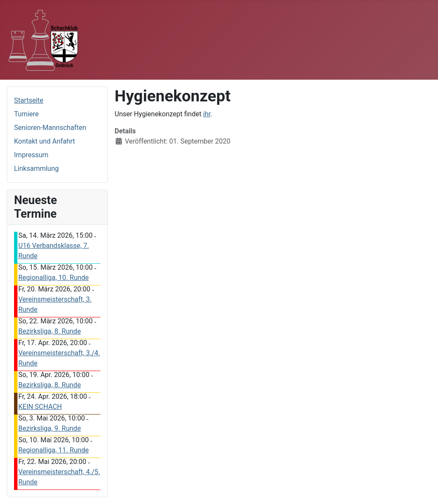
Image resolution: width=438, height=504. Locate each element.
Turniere (26, 114)
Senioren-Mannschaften (50, 128)
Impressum (31, 155)
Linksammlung (36, 168)
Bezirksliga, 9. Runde (50, 428)
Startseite (29, 100)
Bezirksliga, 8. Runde (50, 331)
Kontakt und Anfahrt (44, 141)
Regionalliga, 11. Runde (54, 450)
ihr (207, 114)
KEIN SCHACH (40, 407)
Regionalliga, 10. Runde (54, 278)
